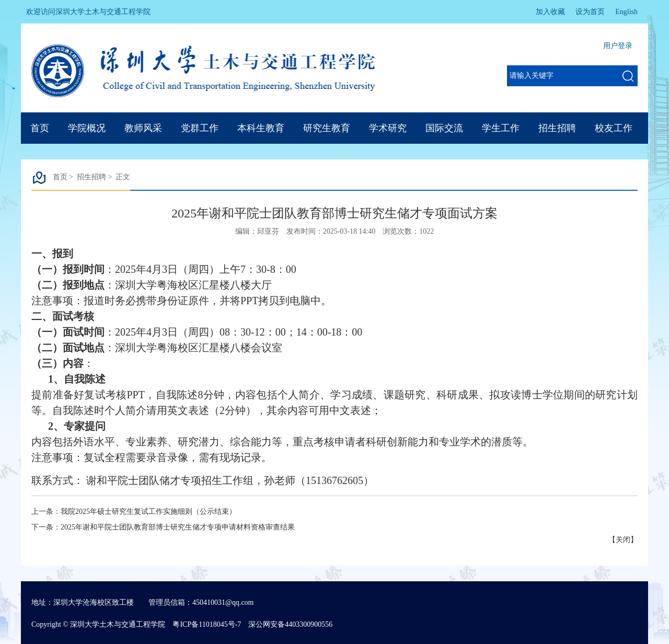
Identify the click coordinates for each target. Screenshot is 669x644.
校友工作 (614, 128)
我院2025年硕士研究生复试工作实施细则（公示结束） (148, 511)
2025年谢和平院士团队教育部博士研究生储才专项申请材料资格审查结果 (178, 527)
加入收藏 (550, 12)
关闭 (623, 540)
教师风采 (143, 128)
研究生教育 (327, 128)
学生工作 (501, 128)
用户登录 (618, 46)
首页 (40, 128)
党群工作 (200, 128)
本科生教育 (261, 128)
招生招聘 (557, 128)
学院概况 (87, 128)
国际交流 (444, 128)
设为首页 (590, 12)
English (626, 12)
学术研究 (388, 128)
